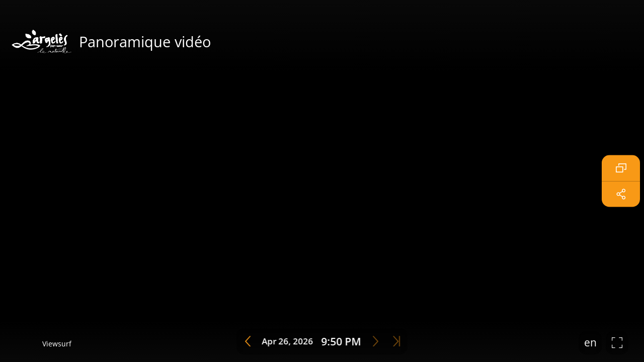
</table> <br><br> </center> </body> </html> (322, 181)
